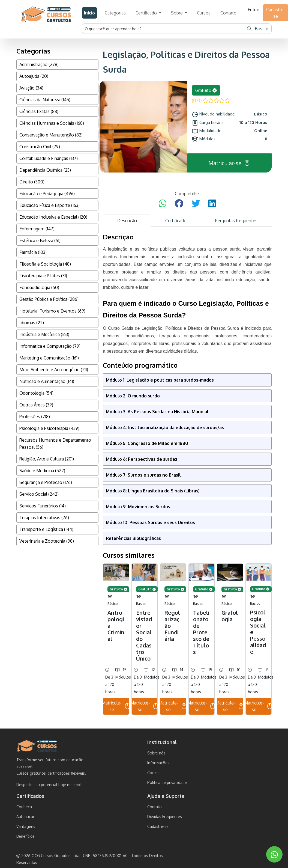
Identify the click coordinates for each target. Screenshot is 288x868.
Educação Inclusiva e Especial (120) (53, 217)
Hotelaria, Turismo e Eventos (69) (52, 311)
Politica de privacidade (167, 782)
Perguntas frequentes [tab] (236, 221)
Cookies (154, 773)
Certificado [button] (147, 13)
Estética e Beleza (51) (40, 240)
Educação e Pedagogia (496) (47, 194)
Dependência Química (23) (45, 170)
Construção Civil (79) (40, 147)
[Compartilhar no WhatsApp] (163, 204)
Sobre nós (156, 753)
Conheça (24, 807)
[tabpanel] (187, 474)
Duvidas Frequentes (165, 817)
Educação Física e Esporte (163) (49, 205)
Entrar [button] (253, 10)
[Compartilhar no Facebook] (179, 204)
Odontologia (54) (36, 393)
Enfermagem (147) (37, 229)
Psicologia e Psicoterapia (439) (49, 428)
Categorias (115, 13)
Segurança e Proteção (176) (46, 482)
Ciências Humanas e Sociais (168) (52, 123)
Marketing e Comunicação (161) (49, 358)
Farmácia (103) (33, 252)
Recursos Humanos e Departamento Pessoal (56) (55, 444)
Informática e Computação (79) (50, 346)
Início (89, 13)
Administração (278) (39, 64)
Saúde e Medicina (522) (42, 471)
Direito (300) (32, 182)
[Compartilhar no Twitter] (196, 204)
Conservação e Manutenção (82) (51, 135)
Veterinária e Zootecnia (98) (47, 541)
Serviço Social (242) (39, 494)
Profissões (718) (35, 417)
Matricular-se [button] (229, 163)
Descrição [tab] (127, 221)
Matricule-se (116, 706)
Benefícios (25, 836)
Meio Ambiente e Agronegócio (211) (54, 370)
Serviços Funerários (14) (43, 506)
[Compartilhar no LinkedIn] (212, 204)
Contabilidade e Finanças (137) (49, 158)
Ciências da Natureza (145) (45, 100)
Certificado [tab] (176, 221)
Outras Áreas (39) (36, 405)
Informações (158, 763)
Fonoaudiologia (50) (39, 287)
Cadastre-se (158, 826)
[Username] (163, 29)
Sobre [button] (177, 13)
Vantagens (26, 826)
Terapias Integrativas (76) (44, 518)
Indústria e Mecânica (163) (44, 334)
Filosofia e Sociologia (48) (45, 264)
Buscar (258, 29)
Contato (228, 13)
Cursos (204, 13)
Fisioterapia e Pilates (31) (43, 276)
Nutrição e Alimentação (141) (47, 381)
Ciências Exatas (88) (39, 111)
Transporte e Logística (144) (46, 529)
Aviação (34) (31, 88)
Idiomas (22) (32, 323)
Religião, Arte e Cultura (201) (47, 459)
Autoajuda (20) (34, 76)
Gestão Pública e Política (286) (49, 299)
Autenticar (25, 817)
